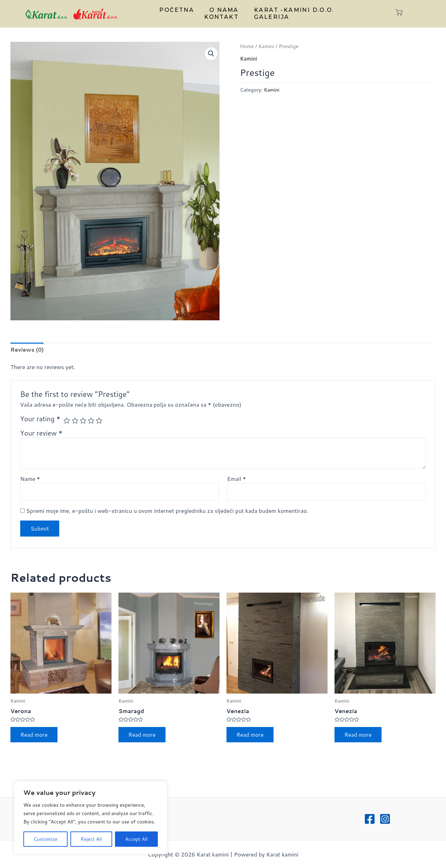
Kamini (267, 46)
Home (247, 46)
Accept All (136, 839)
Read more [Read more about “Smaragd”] (143, 736)
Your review (41, 433)
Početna (179, 10)
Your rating (40, 419)
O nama (224, 10)
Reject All (91, 839)
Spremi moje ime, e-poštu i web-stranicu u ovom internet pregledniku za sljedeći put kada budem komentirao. (167, 511)
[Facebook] (370, 819)
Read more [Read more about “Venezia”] (251, 736)
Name (30, 479)
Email (237, 479)
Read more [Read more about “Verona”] (35, 736)
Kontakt (223, 17)
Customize (45, 839)
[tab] (28, 350)
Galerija (271, 17)
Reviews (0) (28, 350)
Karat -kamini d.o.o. (292, 10)
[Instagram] (385, 819)
